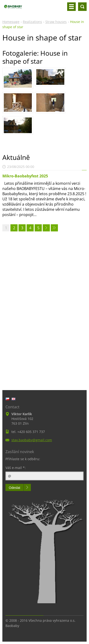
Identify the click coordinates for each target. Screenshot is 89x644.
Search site (82, 7)
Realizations (32, 22)
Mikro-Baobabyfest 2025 (25, 176)
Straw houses (56, 22)
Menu (71, 7)
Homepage (11, 22)
